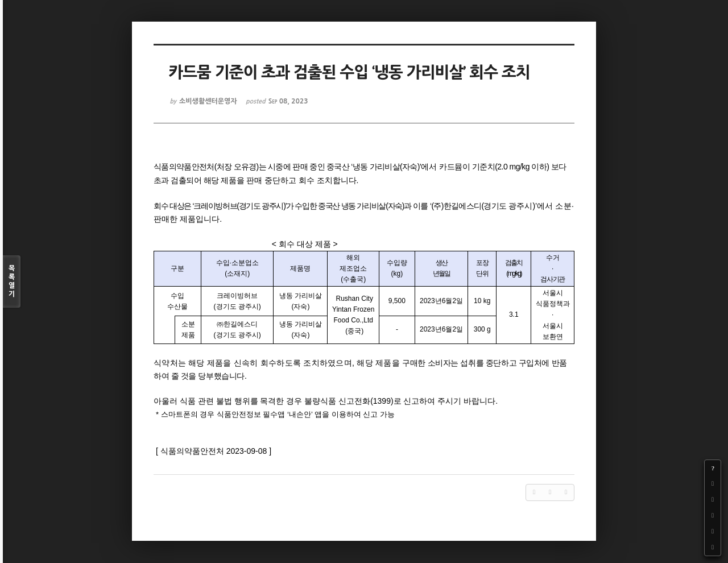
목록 (12, 282)
